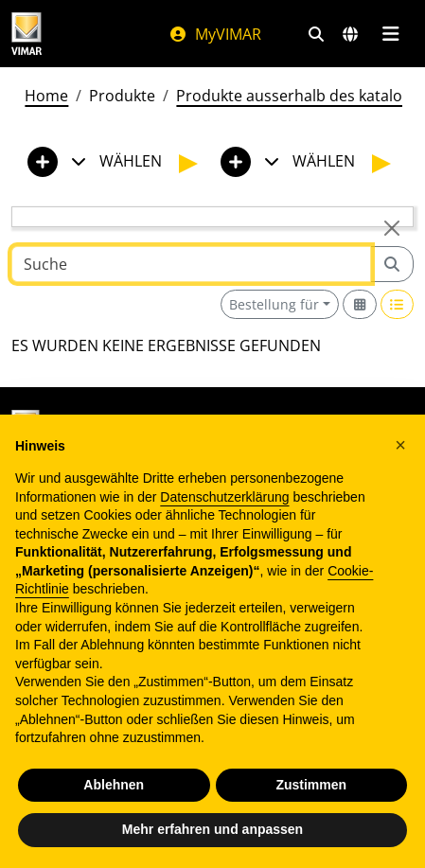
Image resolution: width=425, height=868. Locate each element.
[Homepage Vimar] (71, 34)
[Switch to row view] (398, 304)
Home (46, 96)
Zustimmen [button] (311, 785)
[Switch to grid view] (360, 304)
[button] (400, 445)
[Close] (392, 228)
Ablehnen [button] (114, 785)
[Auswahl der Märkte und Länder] (350, 34)
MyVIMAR (215, 34)
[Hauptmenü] (390, 34)
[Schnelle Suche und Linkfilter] (316, 34)
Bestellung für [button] (274, 304)
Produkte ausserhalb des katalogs (297, 96)
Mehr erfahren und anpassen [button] (212, 829)
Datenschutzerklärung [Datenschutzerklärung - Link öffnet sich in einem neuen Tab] (224, 497)
